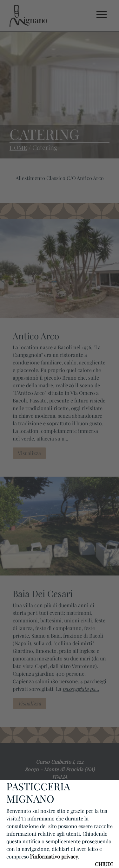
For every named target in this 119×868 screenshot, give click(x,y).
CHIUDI (104, 864)
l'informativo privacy (54, 856)
